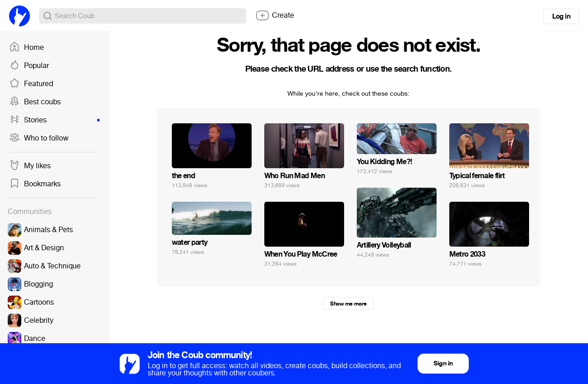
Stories (54, 120)
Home (27, 48)
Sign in (443, 363)
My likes (30, 166)
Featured (31, 84)
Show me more (348, 304)
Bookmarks (35, 184)
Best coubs (35, 102)
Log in (561, 16)
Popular (29, 66)
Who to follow (39, 138)
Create (275, 15)
